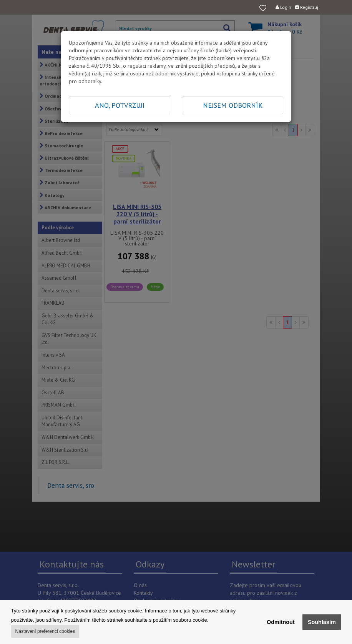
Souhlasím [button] (322, 622)
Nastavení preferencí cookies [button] (45, 631)
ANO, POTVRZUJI (120, 105)
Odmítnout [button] (281, 622)
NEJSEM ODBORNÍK (233, 105)
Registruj (307, 7)
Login (283, 7)
